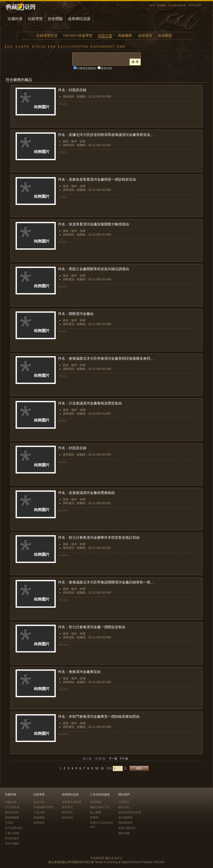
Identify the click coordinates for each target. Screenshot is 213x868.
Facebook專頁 (177, 5)
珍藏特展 (15, 19)
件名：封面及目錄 (72, 90)
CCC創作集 (12, 807)
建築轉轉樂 (12, 818)
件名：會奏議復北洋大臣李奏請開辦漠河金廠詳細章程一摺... (106, 582)
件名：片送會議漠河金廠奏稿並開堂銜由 (90, 403)
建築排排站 (12, 812)
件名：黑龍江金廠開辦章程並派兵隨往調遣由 (94, 269)
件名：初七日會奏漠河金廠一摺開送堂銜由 (92, 627)
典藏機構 (125, 35)
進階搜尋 (145, 35)
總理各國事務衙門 (104, 47)
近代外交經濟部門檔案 (74, 47)
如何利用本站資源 (130, 812)
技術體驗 (55, 19)
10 (97, 768)
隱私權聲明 (125, 823)
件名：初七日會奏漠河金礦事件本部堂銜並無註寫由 (99, 537)
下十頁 (124, 759)
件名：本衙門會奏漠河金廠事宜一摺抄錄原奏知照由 (99, 716)
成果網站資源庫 (72, 802)
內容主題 (105, 35)
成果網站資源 (79, 19)
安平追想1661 (14, 828)
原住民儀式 (12, 838)
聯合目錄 (39, 802)
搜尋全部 (106, 68)
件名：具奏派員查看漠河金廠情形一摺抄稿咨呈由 (97, 179)
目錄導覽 (35, 19)
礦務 (122, 47)
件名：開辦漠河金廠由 (76, 314)
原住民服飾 (12, 844)
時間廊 (94, 818)
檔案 (53, 47)
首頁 (152, 5)
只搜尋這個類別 (86, 68)
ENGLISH (195, 5)
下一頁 (113, 759)
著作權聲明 (125, 818)
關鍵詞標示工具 (100, 807)
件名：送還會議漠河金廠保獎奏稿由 (86, 493)
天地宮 (9, 823)
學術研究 (67, 812)
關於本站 (124, 807)
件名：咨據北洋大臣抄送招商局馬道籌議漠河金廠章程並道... (106, 135)
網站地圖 (124, 833)
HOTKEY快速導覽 (78, 35)
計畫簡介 (124, 802)
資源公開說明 (127, 828)
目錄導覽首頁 (47, 35)
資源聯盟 (165, 35)
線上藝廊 (96, 812)
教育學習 (67, 807)
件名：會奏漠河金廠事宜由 (79, 672)
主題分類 (39, 812)
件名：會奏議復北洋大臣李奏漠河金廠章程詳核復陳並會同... (106, 358)
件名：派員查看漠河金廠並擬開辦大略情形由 (94, 224)
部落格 (162, 5)
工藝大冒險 (12, 833)
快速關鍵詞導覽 (43, 807)
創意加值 (67, 818)
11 (102, 768)
